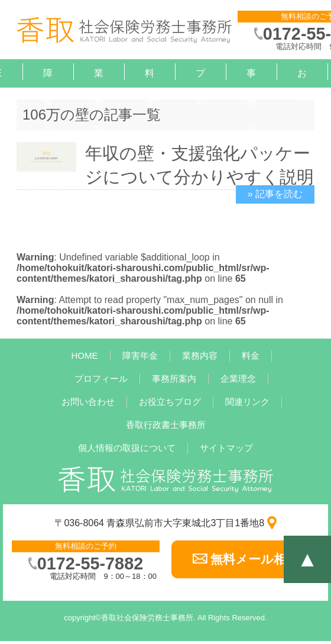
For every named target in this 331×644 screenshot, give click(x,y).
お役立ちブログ (170, 402)
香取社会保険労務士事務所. (148, 618)
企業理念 (238, 379)
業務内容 (99, 116)
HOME (85, 355)
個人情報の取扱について (127, 448)
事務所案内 (251, 130)
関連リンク (247, 402)
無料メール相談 (254, 559)
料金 (150, 87)
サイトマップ (226, 448)
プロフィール (101, 379)
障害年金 (48, 116)
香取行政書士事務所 (166, 425)
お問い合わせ (88, 402)
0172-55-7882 (90, 563)
